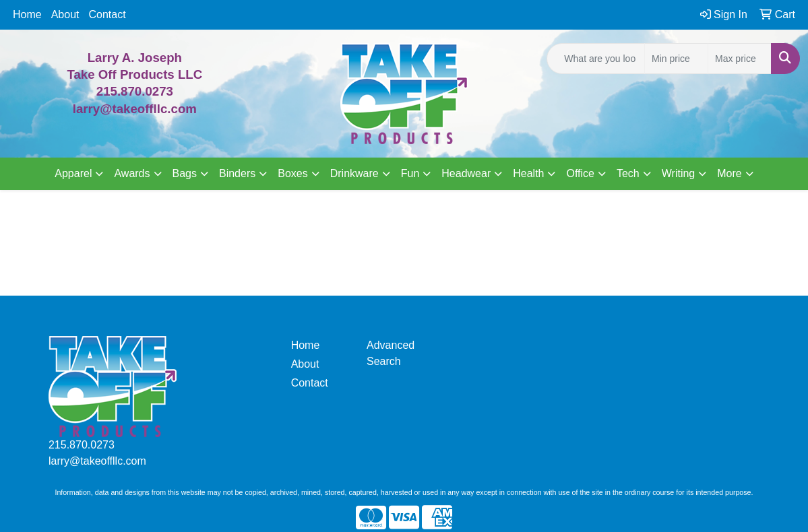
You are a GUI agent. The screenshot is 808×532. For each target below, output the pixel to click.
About (65, 14)
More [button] (729, 173)
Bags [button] (185, 173)
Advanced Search (391, 353)
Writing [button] (679, 173)
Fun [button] (410, 173)
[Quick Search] (596, 59)
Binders (237, 173)
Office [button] (580, 173)
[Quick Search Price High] (740, 59)
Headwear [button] (466, 173)
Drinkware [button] (354, 173)
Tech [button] (628, 173)
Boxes (292, 173)
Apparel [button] (73, 173)
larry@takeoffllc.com (97, 461)
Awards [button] (132, 173)
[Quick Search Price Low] (676, 59)
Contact (107, 14)
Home (27, 14)
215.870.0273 (135, 91)
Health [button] (528, 173)
